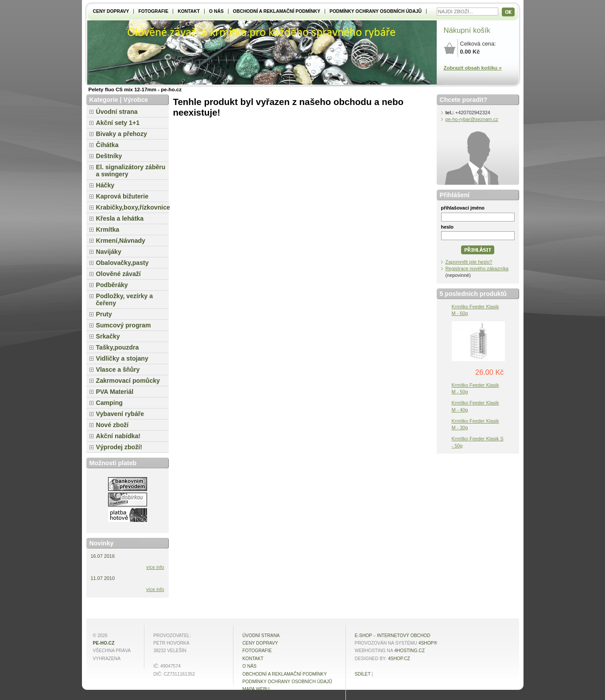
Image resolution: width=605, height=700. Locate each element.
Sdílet (363, 674)
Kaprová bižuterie (122, 196)
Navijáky (109, 252)
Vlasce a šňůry (118, 369)
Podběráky (112, 285)
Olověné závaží (118, 274)
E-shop (363, 636)
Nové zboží (112, 425)
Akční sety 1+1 (118, 123)
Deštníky (109, 156)
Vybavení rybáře (120, 414)
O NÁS (216, 11)
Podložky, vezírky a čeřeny (125, 299)
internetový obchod (403, 636)
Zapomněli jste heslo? (469, 262)
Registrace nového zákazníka (477, 268)
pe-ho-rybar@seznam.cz (472, 119)
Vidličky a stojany (122, 358)
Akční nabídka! (118, 436)
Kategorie (104, 100)
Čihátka (107, 145)
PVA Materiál (115, 392)
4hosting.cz (409, 651)
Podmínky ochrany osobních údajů (376, 11)
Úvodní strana (117, 112)
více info (155, 567)
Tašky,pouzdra (118, 347)
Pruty (104, 314)
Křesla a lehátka (120, 218)
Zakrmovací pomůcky (128, 381)
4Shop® (428, 643)
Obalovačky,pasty (122, 263)
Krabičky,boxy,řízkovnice (132, 207)
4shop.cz (399, 659)
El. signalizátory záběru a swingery (131, 171)
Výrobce (136, 100)
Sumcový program (124, 325)
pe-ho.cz (104, 643)
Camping (109, 403)
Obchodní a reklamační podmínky (277, 11)
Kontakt (189, 11)
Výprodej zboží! (119, 447)
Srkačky (108, 336)
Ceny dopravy (111, 11)
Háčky (105, 185)
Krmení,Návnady (121, 241)
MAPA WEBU (256, 689)
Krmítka (108, 229)
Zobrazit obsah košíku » (473, 68)
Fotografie (153, 11)
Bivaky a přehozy (122, 134)
